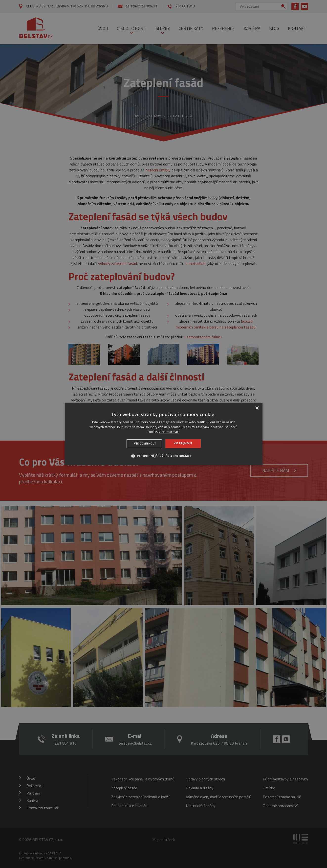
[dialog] (164, 434)
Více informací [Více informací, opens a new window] (169, 432)
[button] (163, 456)
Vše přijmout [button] (183, 443)
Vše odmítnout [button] (145, 444)
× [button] (257, 408)
